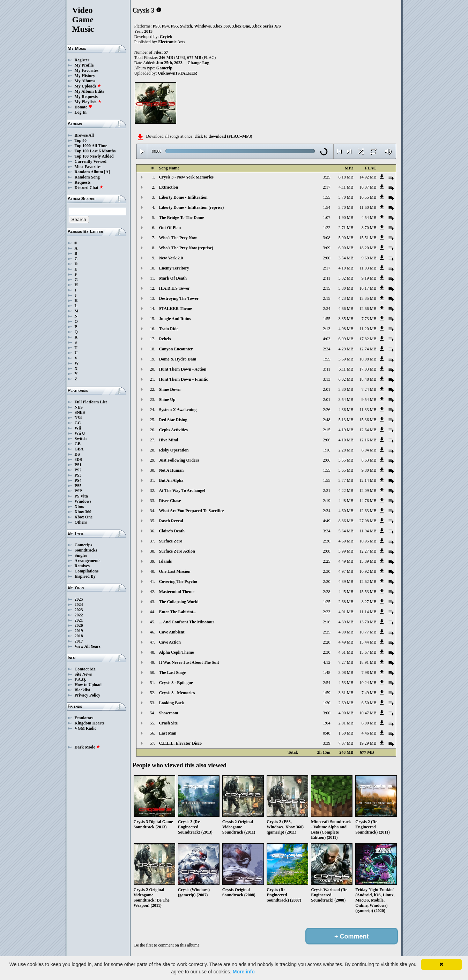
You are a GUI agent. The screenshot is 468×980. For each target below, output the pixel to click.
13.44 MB (368, 642)
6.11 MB (346, 369)
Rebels (165, 339)
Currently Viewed (91, 161)
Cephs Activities (173, 430)
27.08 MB (368, 521)
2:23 (326, 612)
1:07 (326, 218)
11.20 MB (368, 329)
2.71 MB (346, 228)
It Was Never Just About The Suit (189, 662)
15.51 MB (368, 238)
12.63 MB (368, 511)
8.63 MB (369, 460)
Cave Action (170, 642)
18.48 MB (368, 379)
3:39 (326, 743)
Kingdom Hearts (90, 723)
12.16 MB (368, 440)
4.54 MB (369, 218)
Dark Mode (87, 747)
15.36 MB (368, 420)
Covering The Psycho (178, 582)
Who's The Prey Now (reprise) (186, 248)
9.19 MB (369, 278)
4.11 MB (346, 187)
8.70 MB (369, 228)
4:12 (326, 662)
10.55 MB (368, 197)
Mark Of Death (173, 278)
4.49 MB (346, 561)
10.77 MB (368, 632)
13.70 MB (368, 622)
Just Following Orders (179, 460)
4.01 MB (346, 612)
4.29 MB (346, 349)
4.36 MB (346, 410)
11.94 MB (368, 531)
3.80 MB (346, 288)
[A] (107, 172)
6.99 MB (346, 339)
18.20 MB (368, 248)
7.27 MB (346, 662)
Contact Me (85, 669)
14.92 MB (368, 177)
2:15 (326, 288)
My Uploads (88, 86)
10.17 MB (368, 288)
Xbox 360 (83, 512)
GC (78, 423)
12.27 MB (368, 551)
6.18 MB (346, 177)
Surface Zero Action (177, 551)
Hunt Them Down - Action (183, 369)
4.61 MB (346, 652)
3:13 (326, 379)
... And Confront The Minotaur (187, 622)
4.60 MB (346, 511)
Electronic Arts (172, 42)
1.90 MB (346, 218)
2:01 (326, 389)
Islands (166, 561)
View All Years (88, 646)
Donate (84, 107)
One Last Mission (175, 571)
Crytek (166, 37)
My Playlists (88, 102)
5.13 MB (346, 420)
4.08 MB (346, 329)
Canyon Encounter (176, 349)
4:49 (326, 521)
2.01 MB (346, 723)
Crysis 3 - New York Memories (187, 177)
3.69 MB (346, 359)
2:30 (326, 541)
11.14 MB (368, 612)
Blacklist (83, 690)
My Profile (84, 65)
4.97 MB (346, 571)
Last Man (168, 733)
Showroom (169, 713)
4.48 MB (346, 501)
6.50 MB (369, 703)
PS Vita (81, 496)
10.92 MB (368, 571)
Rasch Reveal (171, 521)
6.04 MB (369, 450)
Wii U (80, 433)
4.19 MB (346, 430)
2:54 (326, 683)
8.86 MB (346, 521)
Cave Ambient (172, 632)
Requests (83, 182)
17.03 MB (368, 369)
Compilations (87, 571)
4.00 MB (346, 632)
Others (81, 522)
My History (85, 76)
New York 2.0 (171, 258)
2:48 (326, 420)
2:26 (326, 410)
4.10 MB (346, 268)
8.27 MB (369, 602)
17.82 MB (368, 339)
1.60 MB (346, 733)
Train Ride (169, 329)
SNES (80, 412)
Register (82, 60)
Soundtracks (86, 550)
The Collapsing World (179, 602)
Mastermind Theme (177, 592)
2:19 (326, 501)
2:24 (326, 349)
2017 (79, 641)
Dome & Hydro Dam (178, 359)
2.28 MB (346, 450)
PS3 (78, 475)
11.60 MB (368, 207)
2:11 (327, 278)
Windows (83, 501)
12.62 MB (368, 582)
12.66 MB (368, 309)
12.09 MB (368, 491)
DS (77, 454)
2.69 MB (346, 703)
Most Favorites (88, 167)
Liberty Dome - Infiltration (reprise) (192, 207)
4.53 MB (346, 683)
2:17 (326, 187)
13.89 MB (368, 561)
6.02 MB (346, 379)
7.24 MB (369, 389)
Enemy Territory (174, 268)
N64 (78, 418)
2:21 (326, 491)
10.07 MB (368, 187)
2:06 (326, 440)
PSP (78, 491)
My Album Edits (90, 91)
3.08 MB (346, 673)
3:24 (326, 531)
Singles (81, 555)
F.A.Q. (80, 679)
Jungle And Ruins (175, 319)
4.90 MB (346, 713)
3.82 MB (346, 278)
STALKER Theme (176, 309)
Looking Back (172, 703)
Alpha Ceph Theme (177, 652)
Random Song (87, 177)
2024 (79, 605)
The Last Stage (173, 673)
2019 (79, 631)
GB (78, 444)
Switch (81, 439)
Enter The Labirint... (178, 612)
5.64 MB (346, 531)
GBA (79, 449)
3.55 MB (346, 460)
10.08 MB (368, 359)
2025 (79, 599)
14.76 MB (368, 501)
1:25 (326, 602)
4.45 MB (346, 592)
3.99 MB (346, 551)
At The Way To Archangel (182, 491)
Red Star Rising (173, 420)
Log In (81, 112)
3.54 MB (346, 258)
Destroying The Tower (179, 298)
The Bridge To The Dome (182, 218)
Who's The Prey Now (178, 238)
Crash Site (169, 723)
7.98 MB (369, 673)
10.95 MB (368, 541)
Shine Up (167, 400)
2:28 (326, 592)
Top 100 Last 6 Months (95, 151)
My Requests (86, 97)
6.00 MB (346, 248)
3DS (78, 459)
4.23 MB (346, 298)
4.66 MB (346, 309)
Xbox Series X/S (266, 26)
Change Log (198, 63)
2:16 (326, 622)
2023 (79, 610)
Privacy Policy (88, 695)
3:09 (326, 248)
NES (79, 407)
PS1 (78, 465)
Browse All (84, 135)
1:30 (326, 703)
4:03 (326, 339)
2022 (79, 615)
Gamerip (164, 68)
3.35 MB (346, 319)
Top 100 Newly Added (94, 156)
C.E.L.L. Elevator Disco (180, 743)
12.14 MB (368, 480)
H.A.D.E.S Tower (174, 288)
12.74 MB (368, 349)
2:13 (326, 329)
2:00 (326, 258)
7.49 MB (369, 693)
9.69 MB (369, 258)
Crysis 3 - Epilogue (176, 683)
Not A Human (172, 470)
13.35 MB (368, 298)
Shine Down (170, 389)
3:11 (327, 369)
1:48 (326, 673)
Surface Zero (171, 541)
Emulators (84, 718)
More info (244, 972)
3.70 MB (346, 197)
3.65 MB (346, 470)
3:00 (326, 713)
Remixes (82, 566)
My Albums (85, 81)
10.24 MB (368, 683)
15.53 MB (368, 592)
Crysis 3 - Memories (177, 693)
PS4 (78, 480)
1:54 (326, 207)
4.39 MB (346, 582)
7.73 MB (369, 319)
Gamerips (84, 545)
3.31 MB (346, 693)
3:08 (326, 238)
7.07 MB (346, 743)
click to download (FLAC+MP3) (223, 136)
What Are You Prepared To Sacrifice (192, 511)
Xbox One (84, 517)
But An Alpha (171, 480)
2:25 (326, 561)
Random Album (89, 172)
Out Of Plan (170, 228)
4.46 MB (369, 733)
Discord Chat (89, 188)
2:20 (326, 582)
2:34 (326, 309)
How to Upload (88, 685)
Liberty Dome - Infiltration (183, 197)
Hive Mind (169, 440)
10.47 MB (368, 713)
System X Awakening (178, 410)
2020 (79, 625)
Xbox (79, 507)
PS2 (78, 470)
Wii (78, 428)
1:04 (326, 723)
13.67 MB (368, 652)
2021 (79, 620)
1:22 (326, 228)
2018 (79, 636)
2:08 (326, 551)
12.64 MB (368, 430)
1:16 (326, 450)
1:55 (326, 197)
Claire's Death (172, 531)
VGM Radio (86, 728)
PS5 (78, 486)
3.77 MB (346, 480)
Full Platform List (91, 402)
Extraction (169, 187)
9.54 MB (369, 400)
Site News (83, 674)
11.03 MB (368, 268)
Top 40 (81, 140)
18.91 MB (368, 662)
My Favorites (87, 70)
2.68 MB (346, 602)
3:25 (326, 177)
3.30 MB (346, 389)
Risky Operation (174, 450)
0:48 (326, 733)
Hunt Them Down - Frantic (184, 379)
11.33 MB (368, 410)
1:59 (326, 693)
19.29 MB (368, 743)
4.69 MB (346, 541)
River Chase (170, 501)
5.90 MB (346, 238)
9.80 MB (369, 470)
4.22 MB (346, 491)
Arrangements (88, 561)
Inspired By (85, 576)
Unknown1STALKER (178, 73)
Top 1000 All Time (91, 146)
